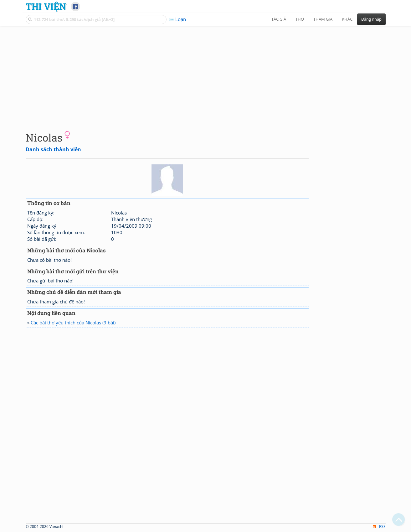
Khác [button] (347, 19)
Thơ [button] (300, 19)
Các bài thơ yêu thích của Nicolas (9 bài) (73, 323)
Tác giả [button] (279, 19)
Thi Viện (46, 6)
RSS (379, 527)
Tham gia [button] (323, 19)
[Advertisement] (206, 74)
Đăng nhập (371, 19)
